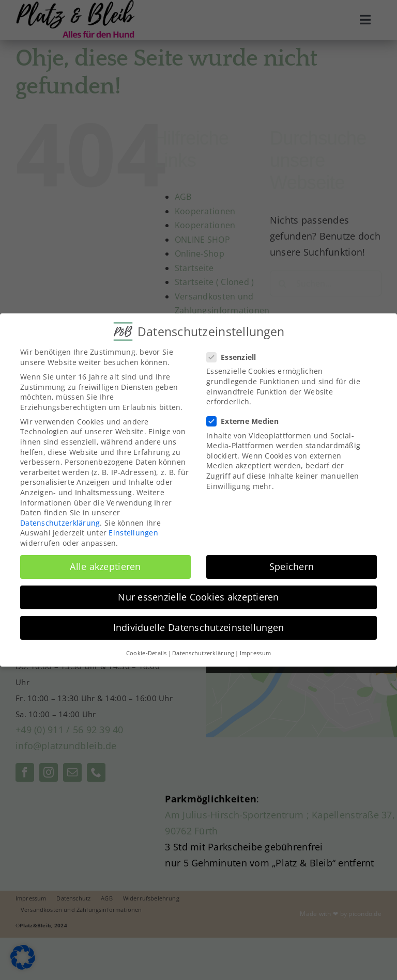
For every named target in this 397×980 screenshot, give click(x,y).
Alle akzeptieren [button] (105, 564)
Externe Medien (247, 418)
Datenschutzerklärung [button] (203, 650)
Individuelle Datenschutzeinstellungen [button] (199, 625)
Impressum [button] (255, 650)
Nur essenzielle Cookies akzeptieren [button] (198, 594)
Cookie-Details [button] (147, 650)
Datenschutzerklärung (60, 520)
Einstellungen (133, 530)
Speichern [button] (292, 564)
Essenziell (236, 354)
